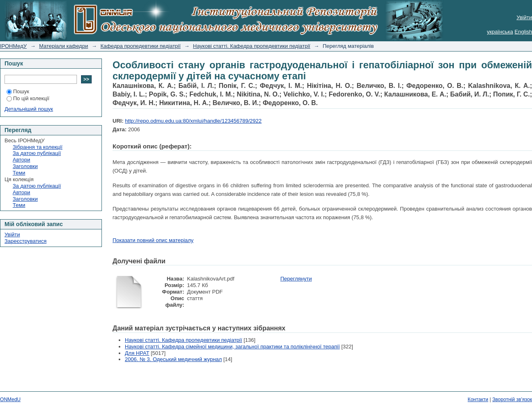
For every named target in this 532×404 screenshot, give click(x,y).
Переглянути (296, 279)
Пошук (18, 91)
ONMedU (10, 400)
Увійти (524, 17)
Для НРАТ (137, 353)
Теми (19, 173)
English (523, 32)
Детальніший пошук (29, 109)
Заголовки (25, 166)
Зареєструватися (26, 241)
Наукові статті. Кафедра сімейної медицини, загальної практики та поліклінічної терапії (232, 347)
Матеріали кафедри (64, 46)
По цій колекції (28, 98)
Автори (21, 160)
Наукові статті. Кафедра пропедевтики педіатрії (252, 46)
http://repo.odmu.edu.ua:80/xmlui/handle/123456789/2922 (193, 121)
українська (500, 32)
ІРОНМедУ (13, 46)
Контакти (478, 400)
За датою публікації (37, 153)
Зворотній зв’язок (512, 400)
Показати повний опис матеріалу (153, 240)
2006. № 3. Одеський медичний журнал (173, 359)
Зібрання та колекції (38, 147)
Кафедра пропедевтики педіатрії (140, 46)
